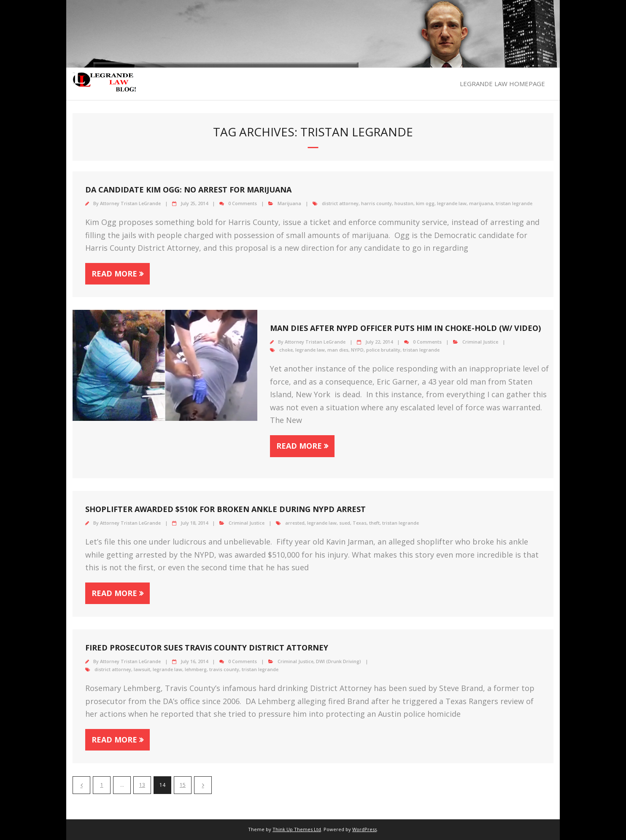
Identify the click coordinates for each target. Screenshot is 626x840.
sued (345, 523)
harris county (376, 203)
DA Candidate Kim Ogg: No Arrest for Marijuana (188, 190)
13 (142, 785)
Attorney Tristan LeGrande (130, 203)
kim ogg (425, 203)
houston (404, 203)
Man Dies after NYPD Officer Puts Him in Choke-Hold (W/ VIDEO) (405, 328)
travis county (224, 669)
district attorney (340, 203)
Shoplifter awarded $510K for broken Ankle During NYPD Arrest (225, 509)
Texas (360, 523)
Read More (114, 274)
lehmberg (196, 669)
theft (374, 523)
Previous (81, 785)
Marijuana (289, 203)
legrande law (452, 203)
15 (183, 785)
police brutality (383, 350)
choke (286, 350)
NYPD (357, 350)
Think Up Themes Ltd (297, 829)
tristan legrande (514, 203)
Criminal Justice (480, 342)
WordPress (364, 829)
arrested (295, 523)
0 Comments (243, 203)
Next (203, 785)
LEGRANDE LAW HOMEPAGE (502, 84)
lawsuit (142, 669)
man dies (338, 350)
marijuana (481, 203)
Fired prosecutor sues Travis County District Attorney (207, 648)
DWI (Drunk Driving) (339, 661)
